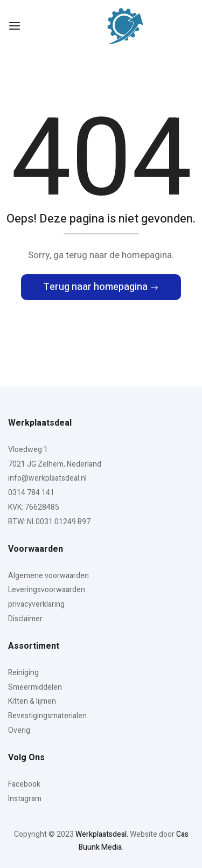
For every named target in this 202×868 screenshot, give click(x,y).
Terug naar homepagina (96, 287)
